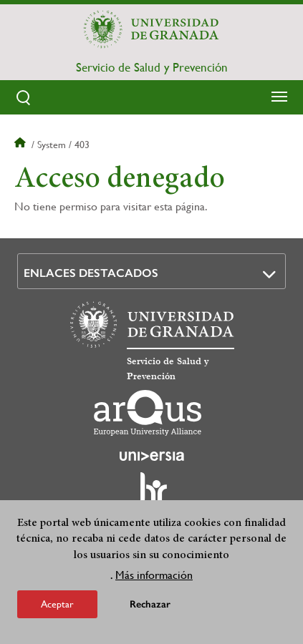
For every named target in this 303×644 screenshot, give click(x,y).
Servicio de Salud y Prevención (152, 67)
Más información (154, 577)
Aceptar (57, 606)
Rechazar (150, 606)
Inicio (21, 145)
